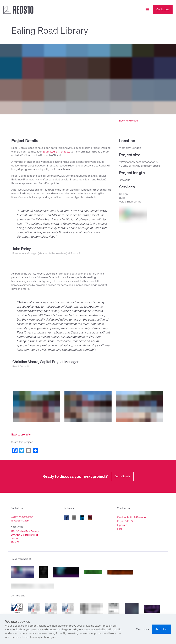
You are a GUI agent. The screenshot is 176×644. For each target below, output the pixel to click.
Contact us (163, 9)
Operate (122, 525)
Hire (120, 529)
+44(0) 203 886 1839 (22, 517)
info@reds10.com (20, 521)
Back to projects (21, 434)
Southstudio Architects (56, 151)
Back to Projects (129, 120)
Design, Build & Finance (131, 517)
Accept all (161, 629)
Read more (143, 629)
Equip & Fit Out (126, 521)
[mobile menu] (147, 9)
